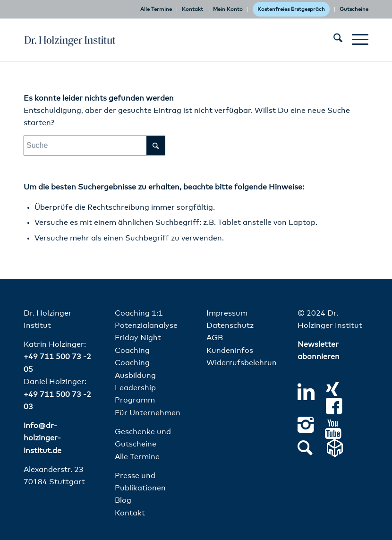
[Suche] (333, 40)
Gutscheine (354, 9)
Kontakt (192, 9)
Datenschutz (230, 326)
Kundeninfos (230, 351)
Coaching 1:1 (139, 313)
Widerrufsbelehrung (244, 363)
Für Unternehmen (148, 413)
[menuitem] (156, 9)
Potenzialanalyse (146, 326)
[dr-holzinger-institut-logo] (70, 40)
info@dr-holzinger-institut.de (43, 438)
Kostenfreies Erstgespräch (291, 9)
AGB (215, 338)
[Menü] (355, 40)
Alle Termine (156, 9)
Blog (123, 500)
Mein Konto (228, 9)
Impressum (227, 313)
